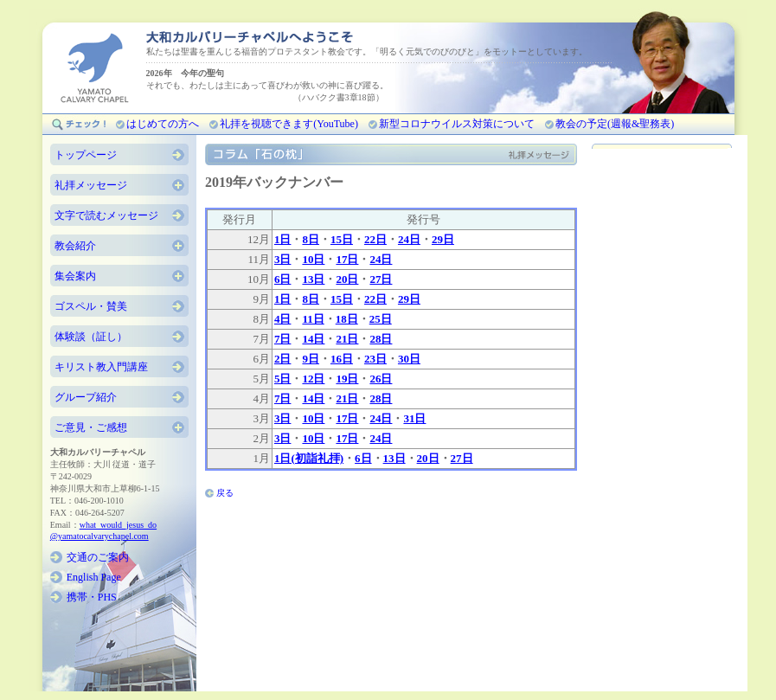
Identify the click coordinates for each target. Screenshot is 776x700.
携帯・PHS (92, 597)
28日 (381, 339)
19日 (347, 379)
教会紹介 (75, 246)
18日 (347, 319)
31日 (414, 418)
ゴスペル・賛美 (91, 306)
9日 (311, 359)
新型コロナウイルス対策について (457, 124)
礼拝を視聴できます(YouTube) (289, 124)
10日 (313, 259)
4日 (283, 319)
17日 (347, 259)
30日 (409, 359)
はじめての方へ (163, 124)
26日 (381, 379)
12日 (313, 379)
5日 (283, 379)
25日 (381, 319)
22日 (375, 239)
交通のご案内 (98, 557)
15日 (342, 239)
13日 (313, 279)
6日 (283, 279)
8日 (311, 239)
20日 (347, 279)
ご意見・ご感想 (91, 427)
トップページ (86, 155)
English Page (94, 577)
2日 (283, 359)
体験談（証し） (91, 337)
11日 (313, 319)
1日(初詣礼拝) (309, 458)
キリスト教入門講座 (101, 367)
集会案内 (75, 276)
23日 (375, 359)
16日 (342, 359)
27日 (381, 279)
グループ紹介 (86, 397)
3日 (283, 259)
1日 (283, 239)
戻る (225, 493)
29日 (443, 239)
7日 (283, 339)
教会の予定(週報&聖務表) (615, 124)
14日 (313, 339)
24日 (409, 239)
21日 (347, 339)
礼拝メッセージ (91, 185)
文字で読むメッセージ (106, 215)
